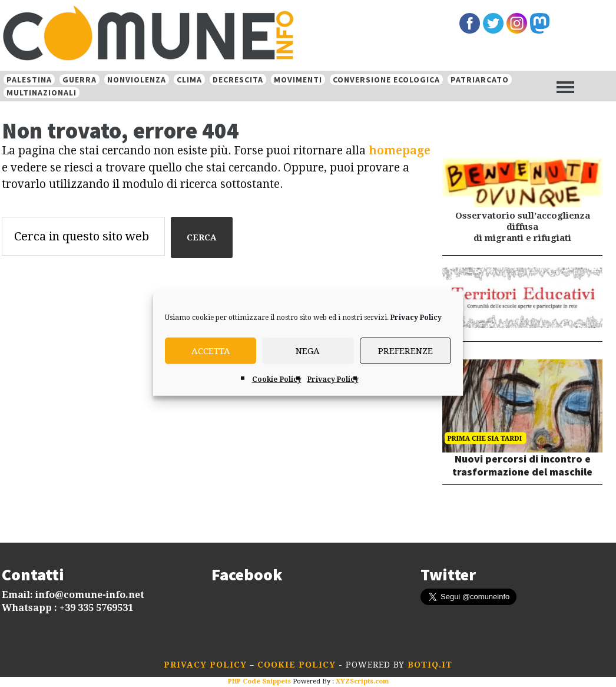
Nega (308, 351)
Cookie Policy (277, 379)
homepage (400, 151)
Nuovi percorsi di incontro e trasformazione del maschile (522, 465)
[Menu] (565, 87)
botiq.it (428, 665)
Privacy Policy (416, 318)
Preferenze (405, 351)
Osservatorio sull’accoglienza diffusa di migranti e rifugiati (523, 227)
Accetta (211, 351)
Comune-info (193, 34)
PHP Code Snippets (259, 681)
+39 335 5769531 (96, 608)
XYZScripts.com (362, 681)
